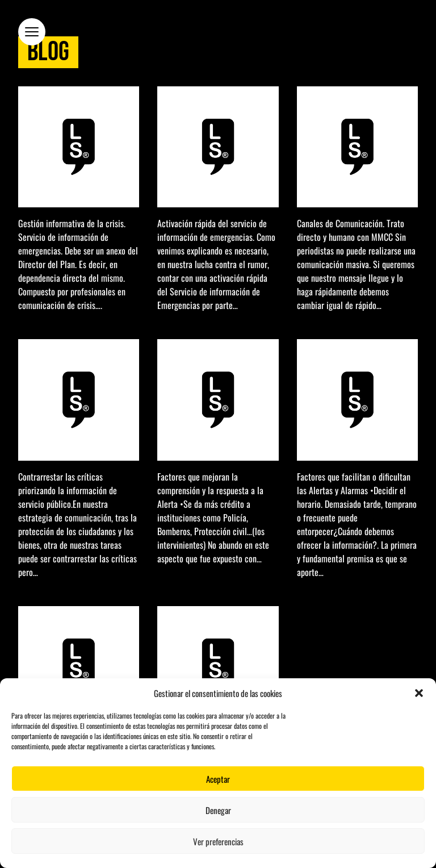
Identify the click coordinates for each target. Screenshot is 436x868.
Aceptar (218, 779)
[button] (419, 693)
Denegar (218, 810)
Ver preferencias (218, 841)
